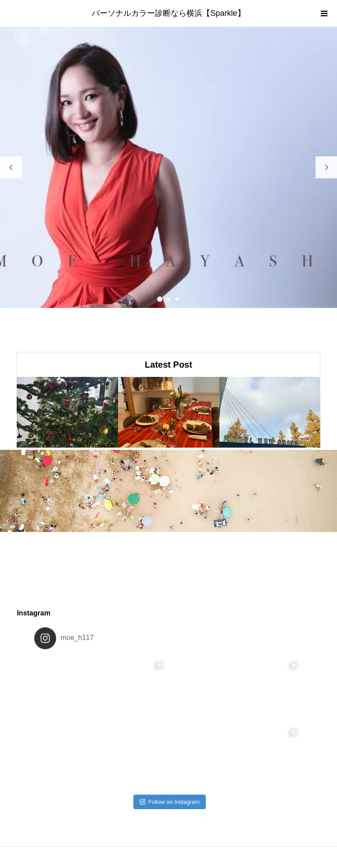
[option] (168, 167)
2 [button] (168, 299)
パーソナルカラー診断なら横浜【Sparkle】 (168, 13)
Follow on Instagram (170, 802)
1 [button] (160, 299)
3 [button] (177, 299)
